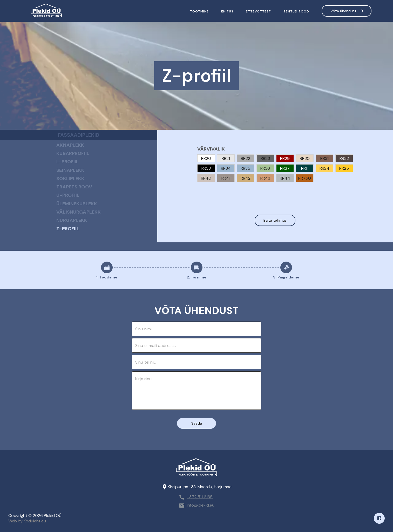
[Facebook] (379, 518)
